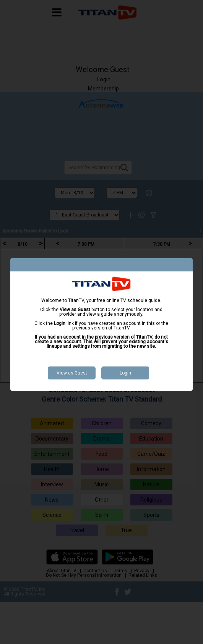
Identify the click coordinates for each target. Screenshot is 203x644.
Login (125, 373)
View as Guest (72, 373)
